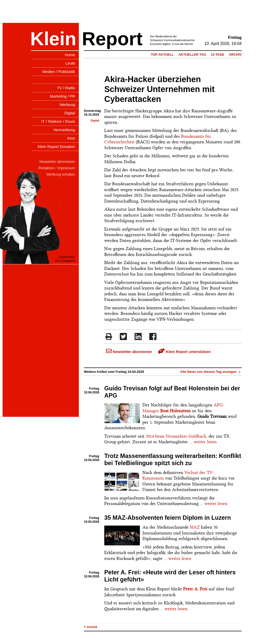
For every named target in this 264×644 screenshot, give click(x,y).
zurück (91, 627)
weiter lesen (205, 442)
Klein (53, 39)
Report (112, 39)
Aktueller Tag (192, 55)
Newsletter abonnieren (129, 352)
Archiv (235, 55)
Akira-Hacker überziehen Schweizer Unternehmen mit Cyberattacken (159, 89)
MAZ (195, 527)
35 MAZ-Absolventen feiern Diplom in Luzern (168, 518)
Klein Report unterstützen (184, 352)
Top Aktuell (162, 55)
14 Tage (218, 55)
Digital (95, 120)
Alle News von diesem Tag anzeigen (211, 372)
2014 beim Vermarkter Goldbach (176, 436)
